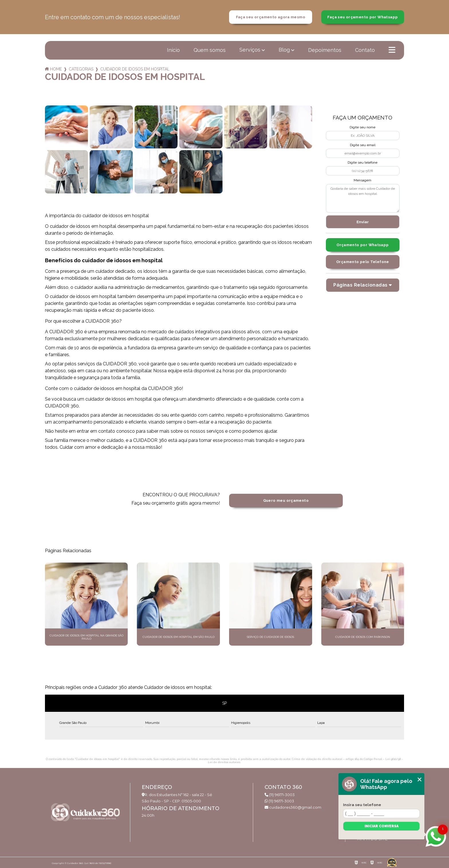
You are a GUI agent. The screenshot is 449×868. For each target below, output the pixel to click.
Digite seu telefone (363, 162)
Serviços (250, 50)
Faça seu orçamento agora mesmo (271, 17)
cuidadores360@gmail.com (293, 807)
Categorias (81, 69)
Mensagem (363, 180)
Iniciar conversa (382, 826)
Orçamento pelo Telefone (363, 262)
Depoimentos (325, 50)
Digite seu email (363, 145)
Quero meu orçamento (286, 500)
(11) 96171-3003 (280, 795)
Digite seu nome (363, 127)
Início (173, 50)
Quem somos (210, 50)
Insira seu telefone (362, 805)
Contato (365, 50)
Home (56, 69)
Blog (284, 50)
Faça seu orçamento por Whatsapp (363, 17)
